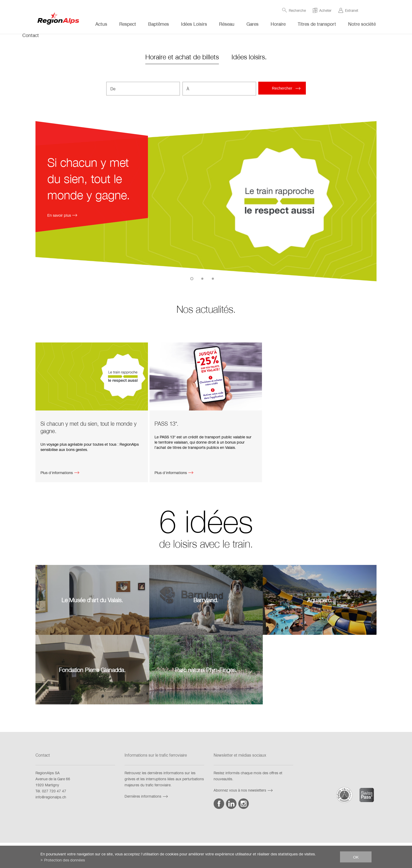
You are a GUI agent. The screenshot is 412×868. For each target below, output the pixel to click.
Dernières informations (147, 796)
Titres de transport (317, 24)
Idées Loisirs (194, 24)
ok (356, 857)
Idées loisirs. (249, 57)
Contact (31, 35)
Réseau (227, 24)
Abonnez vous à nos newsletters (244, 790)
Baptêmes (159, 24)
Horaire (278, 24)
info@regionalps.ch (51, 797)
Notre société (362, 24)
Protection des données (65, 860)
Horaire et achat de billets (182, 57)
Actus (101, 24)
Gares (253, 24)
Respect (128, 24)
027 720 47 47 (54, 791)
